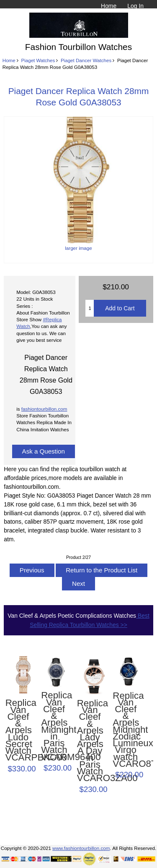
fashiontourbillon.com (44, 409)
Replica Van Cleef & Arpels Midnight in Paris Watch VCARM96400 (54, 726)
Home (109, 6)
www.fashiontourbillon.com (81, 848)
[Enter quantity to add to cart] (90, 308)
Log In (135, 6)
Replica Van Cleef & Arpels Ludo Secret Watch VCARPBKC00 (18, 730)
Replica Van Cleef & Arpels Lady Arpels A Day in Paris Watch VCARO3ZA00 (90, 741)
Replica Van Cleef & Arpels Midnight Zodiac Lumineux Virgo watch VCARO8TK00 (126, 730)
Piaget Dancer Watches (86, 60)
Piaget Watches (38, 60)
